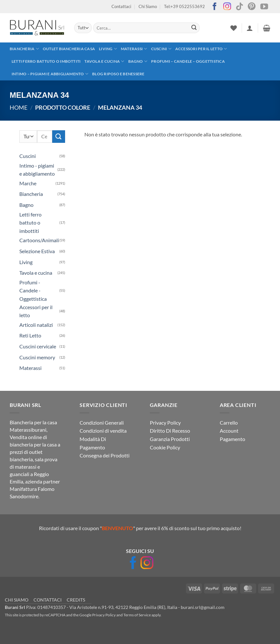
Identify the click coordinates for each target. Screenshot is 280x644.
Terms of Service (137, 615)
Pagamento (232, 439)
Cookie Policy (165, 447)
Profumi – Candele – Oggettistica (188, 61)
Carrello (229, 423)
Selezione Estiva (37, 251)
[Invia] (194, 28)
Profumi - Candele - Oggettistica (33, 290)
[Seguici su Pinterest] (252, 7)
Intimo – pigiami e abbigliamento (50, 74)
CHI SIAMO (17, 600)
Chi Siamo (148, 6)
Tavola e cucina (104, 61)
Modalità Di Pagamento (93, 443)
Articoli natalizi (36, 325)
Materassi (134, 49)
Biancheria (24, 49)
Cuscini (161, 49)
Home (19, 107)
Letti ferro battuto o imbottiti (46, 61)
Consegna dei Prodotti (105, 455)
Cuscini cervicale (38, 346)
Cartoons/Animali (39, 240)
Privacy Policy (165, 423)
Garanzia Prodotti (170, 439)
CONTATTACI (48, 600)
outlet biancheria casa (69, 49)
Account (229, 431)
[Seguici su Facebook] (215, 7)
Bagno (138, 61)
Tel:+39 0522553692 (184, 6)
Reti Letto (30, 335)
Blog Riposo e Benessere (118, 74)
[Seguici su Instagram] (227, 7)
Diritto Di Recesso (170, 431)
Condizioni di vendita (103, 431)
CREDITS (76, 600)
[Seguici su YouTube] (264, 7)
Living (108, 49)
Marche (28, 183)
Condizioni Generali (102, 423)
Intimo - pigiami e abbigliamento (37, 170)
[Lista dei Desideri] (234, 28)
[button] (250, 28)
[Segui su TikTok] (239, 7)
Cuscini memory (37, 357)
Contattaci (121, 6)
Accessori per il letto (201, 49)
